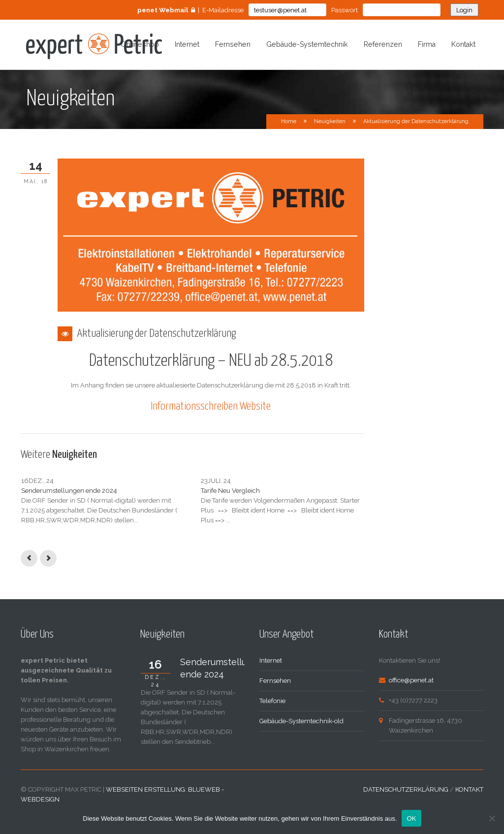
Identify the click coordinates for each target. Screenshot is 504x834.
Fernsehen (233, 44)
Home (289, 121)
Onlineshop (140, 44)
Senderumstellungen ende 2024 (69, 491)
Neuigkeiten (330, 121)
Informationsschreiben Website (211, 406)
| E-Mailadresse (190, 10)
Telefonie (272, 721)
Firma (427, 44)
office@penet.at (411, 700)
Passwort (345, 10)
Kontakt (463, 44)
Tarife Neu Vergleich (171, 491)
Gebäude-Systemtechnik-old (301, 741)
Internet (187, 44)
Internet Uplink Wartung (297, 491)
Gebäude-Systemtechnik (307, 44)
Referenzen (383, 44)
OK (411, 818)
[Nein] (492, 818)
